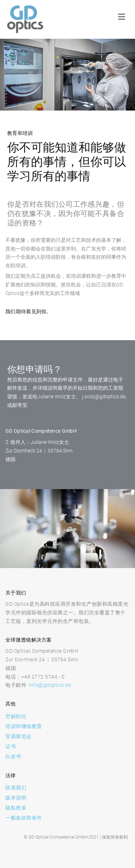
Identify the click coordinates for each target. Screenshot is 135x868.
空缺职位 (16, 716)
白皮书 (13, 756)
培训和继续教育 (24, 726)
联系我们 (16, 788)
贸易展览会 (19, 736)
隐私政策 (16, 808)
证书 (11, 746)
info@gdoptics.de (50, 685)
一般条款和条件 (24, 818)
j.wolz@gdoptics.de (104, 397)
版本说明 (16, 798)
